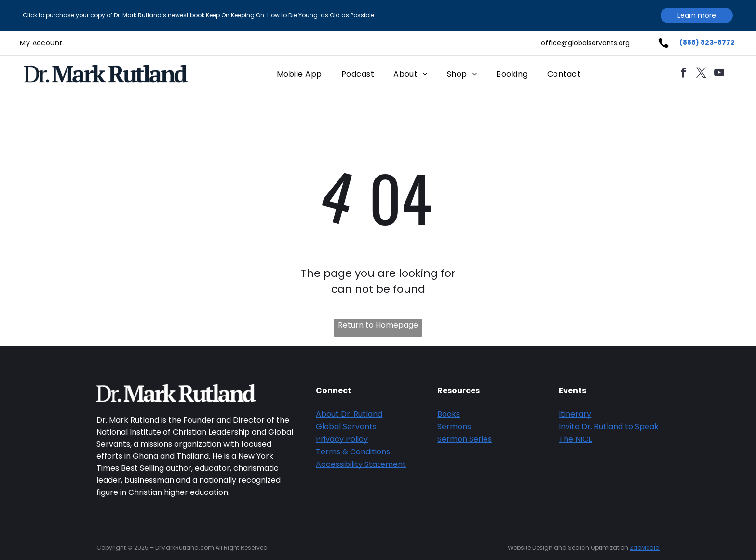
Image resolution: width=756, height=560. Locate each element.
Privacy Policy (342, 439)
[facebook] (683, 74)
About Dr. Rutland (349, 414)
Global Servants (346, 427)
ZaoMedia (645, 548)
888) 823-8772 (709, 42)
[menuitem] (41, 43)
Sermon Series (465, 439)
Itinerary (575, 414)
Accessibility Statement (361, 464)
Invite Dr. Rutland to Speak (609, 427)
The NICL (575, 439)
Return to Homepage (378, 325)
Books (449, 414)
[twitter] (701, 74)
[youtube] (719, 74)
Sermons (454, 427)
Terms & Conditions (353, 452)
